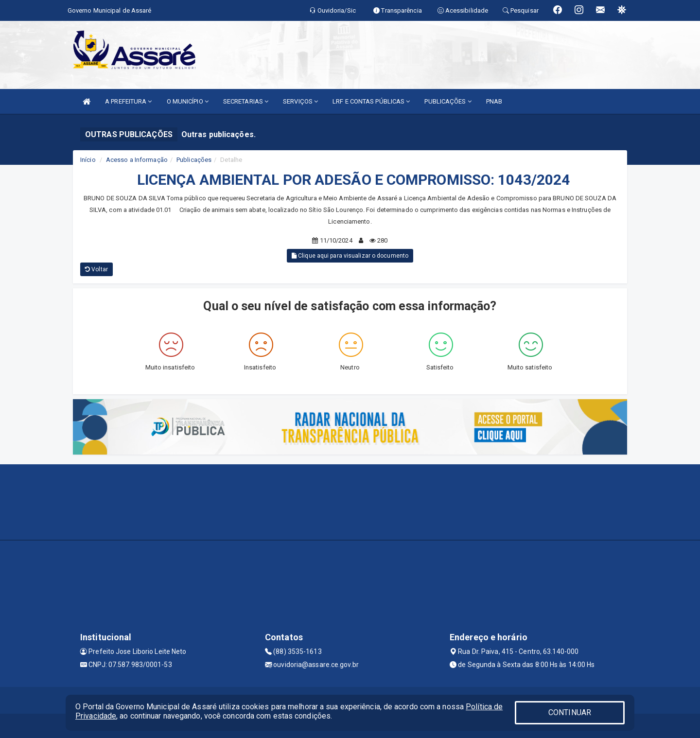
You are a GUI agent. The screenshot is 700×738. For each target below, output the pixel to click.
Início (88, 160)
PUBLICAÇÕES (448, 101)
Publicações (194, 160)
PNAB (494, 101)
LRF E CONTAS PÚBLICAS (371, 101)
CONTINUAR (570, 712)
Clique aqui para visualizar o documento (350, 256)
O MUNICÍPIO (188, 101)
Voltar (96, 269)
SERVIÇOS (300, 101)
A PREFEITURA (128, 101)
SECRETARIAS (246, 101)
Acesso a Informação (137, 160)
